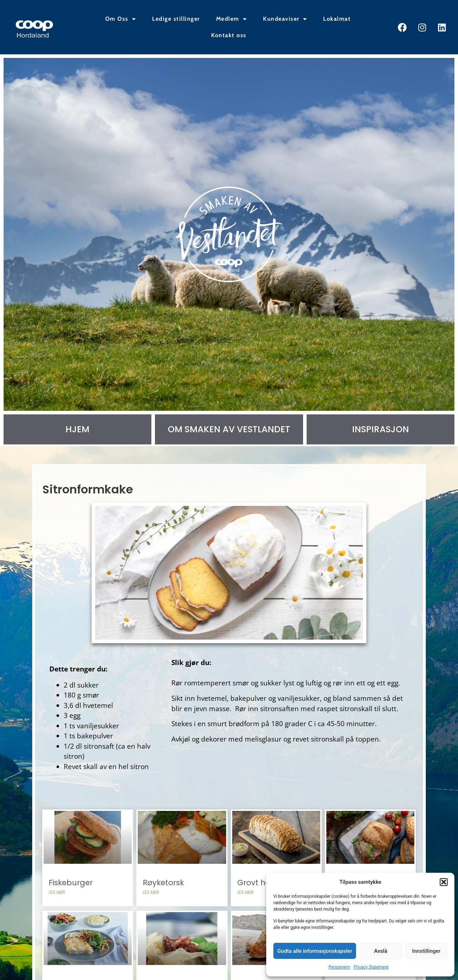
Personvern (339, 967)
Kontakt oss (229, 35)
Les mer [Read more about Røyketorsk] (151, 902)
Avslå (381, 951)
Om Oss (121, 19)
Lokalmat (337, 19)
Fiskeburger (71, 892)
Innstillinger (426, 951)
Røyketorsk (164, 892)
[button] (444, 882)
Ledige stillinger (176, 19)
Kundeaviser (285, 19)
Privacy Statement (371, 967)
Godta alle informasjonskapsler (315, 951)
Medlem (232, 19)
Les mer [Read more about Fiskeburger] (58, 902)
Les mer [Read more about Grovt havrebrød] (245, 902)
